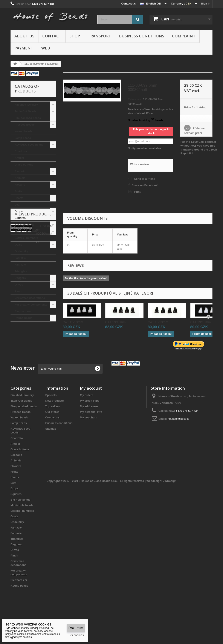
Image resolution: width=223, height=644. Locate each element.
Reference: (135, 99)
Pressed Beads (25, 125)
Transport (99, 36)
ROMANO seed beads (29, 145)
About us (24, 36)
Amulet (19, 158)
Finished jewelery (26, 105)
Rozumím (76, 628)
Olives (19, 285)
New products (55, 424)
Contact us (129, 4)
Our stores (52, 435)
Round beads (23, 318)
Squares (20, 218)
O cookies (77, 635)
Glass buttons (24, 165)
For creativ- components (31, 305)
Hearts (19, 198)
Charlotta (21, 151)
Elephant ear (23, 311)
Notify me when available (144, 148)
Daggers (20, 278)
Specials (51, 418)
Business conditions (142, 36)
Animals (20, 178)
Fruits (18, 191)
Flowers (20, 185)
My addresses (89, 430)
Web (46, 48)
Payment (24, 48)
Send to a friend (145, 179)
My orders (87, 418)
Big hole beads (24, 225)
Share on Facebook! (145, 185)
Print (137, 192)
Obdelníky (21, 251)
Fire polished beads (28, 118)
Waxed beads (24, 131)
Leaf (18, 205)
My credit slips (90, 424)
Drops (19, 211)
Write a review (140, 164)
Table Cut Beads (25, 111)
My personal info (91, 435)
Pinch (18, 291)
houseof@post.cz (178, 442)
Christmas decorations (30, 298)
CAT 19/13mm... (74, 322)
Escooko (20, 171)
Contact (52, 36)
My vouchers (88, 441)
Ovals (18, 245)
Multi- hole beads (26, 231)
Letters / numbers (26, 238)
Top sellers (53, 430)
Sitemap (51, 452)
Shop (75, 36)
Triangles (21, 271)
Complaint (184, 36)
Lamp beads (23, 138)
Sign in (206, 4)
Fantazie (20, 258)
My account (91, 411)
